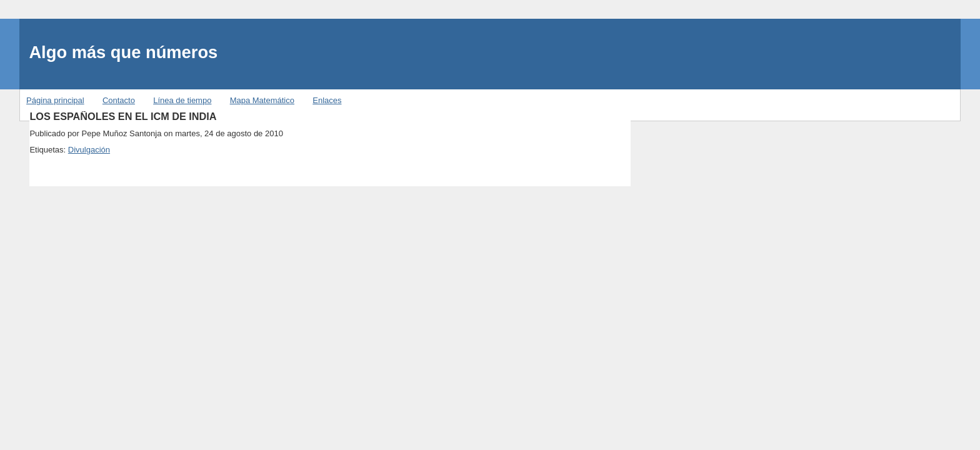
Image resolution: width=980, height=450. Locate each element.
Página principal (55, 100)
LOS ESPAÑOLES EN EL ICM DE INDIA (123, 116)
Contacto (119, 100)
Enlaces (327, 100)
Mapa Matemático (262, 100)
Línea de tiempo (182, 100)
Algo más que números (123, 52)
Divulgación (89, 150)
